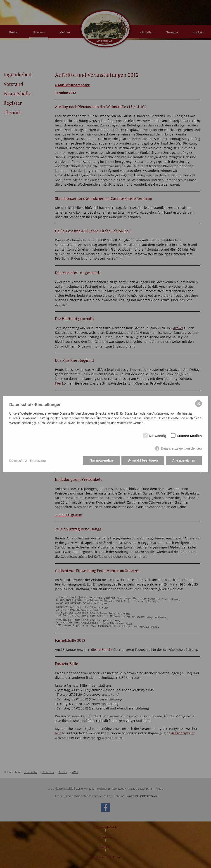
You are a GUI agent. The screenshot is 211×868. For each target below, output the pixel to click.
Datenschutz (18, 461)
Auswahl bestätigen (143, 461)
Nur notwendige (101, 461)
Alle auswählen (184, 461)
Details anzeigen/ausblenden (181, 449)
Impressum (38, 461)
